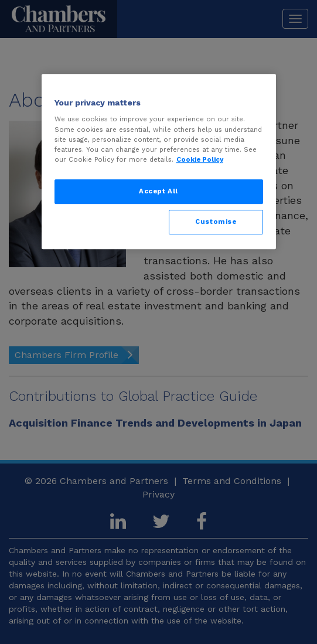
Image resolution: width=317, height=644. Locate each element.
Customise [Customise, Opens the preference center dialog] (216, 222)
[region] (159, 161)
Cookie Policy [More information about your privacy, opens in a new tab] (200, 159)
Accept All (158, 191)
